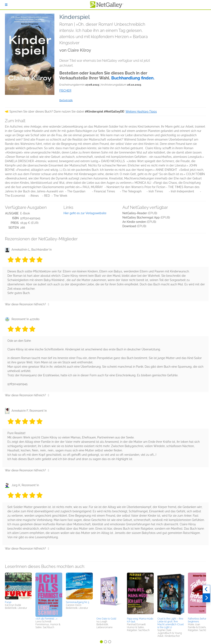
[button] (18, 586)
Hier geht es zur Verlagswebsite (85, 213)
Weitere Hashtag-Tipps (141, 112)
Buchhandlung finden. (133, 78)
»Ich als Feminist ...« (46, 619)
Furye (8, 602)
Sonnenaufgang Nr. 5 (78, 602)
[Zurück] (206, 589)
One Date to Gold (106, 619)
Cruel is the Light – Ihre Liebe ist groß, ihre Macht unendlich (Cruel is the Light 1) (171, 623)
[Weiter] (206, 598)
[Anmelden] (6, 5)
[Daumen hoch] (49, 304)
